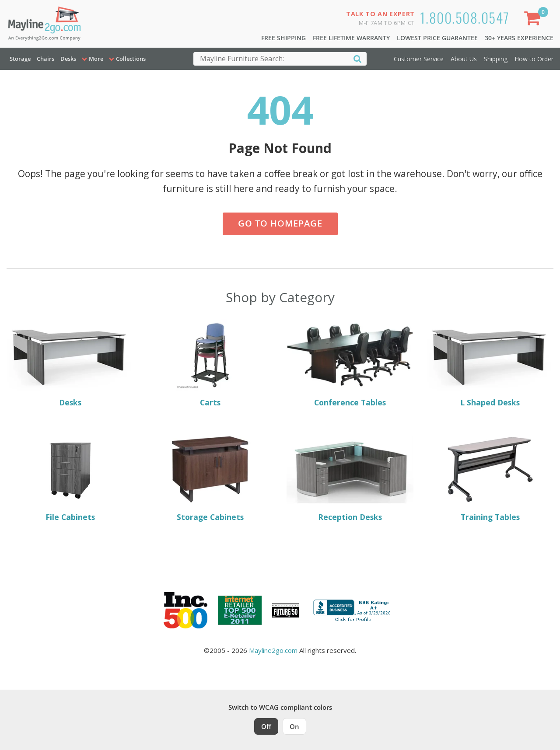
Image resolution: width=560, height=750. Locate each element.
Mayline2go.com (273, 650)
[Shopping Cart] (534, 20)
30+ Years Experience (519, 38)
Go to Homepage (280, 223)
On (294, 726)
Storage (20, 59)
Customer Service (419, 59)
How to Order (534, 59)
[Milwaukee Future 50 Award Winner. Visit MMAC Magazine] (285, 610)
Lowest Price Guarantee (437, 38)
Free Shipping (283, 38)
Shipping (496, 59)
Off (266, 726)
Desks (68, 59)
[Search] (357, 58)
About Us (464, 59)
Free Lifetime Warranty (351, 38)
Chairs (45, 59)
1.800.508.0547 (465, 17)
